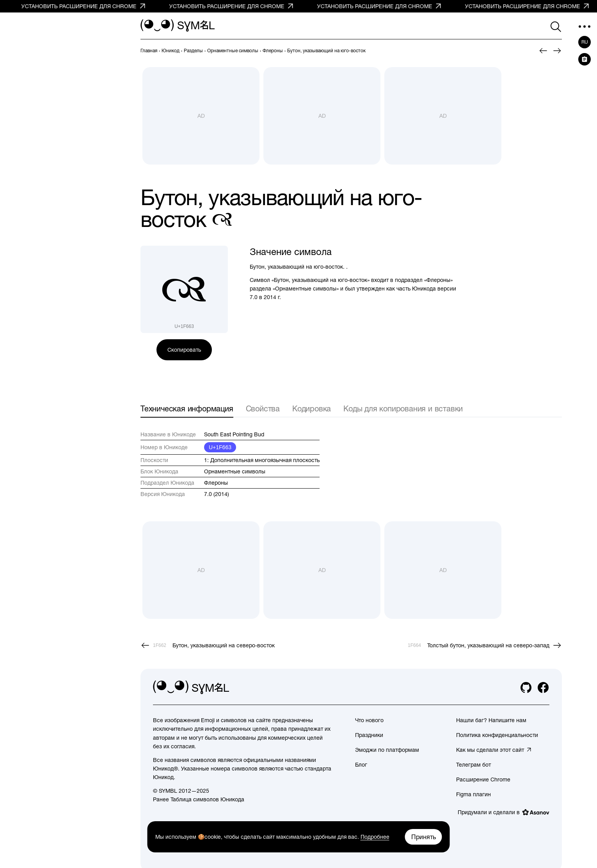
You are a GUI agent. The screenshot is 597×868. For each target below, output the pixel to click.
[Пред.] (543, 51)
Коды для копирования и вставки (403, 408)
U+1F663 (220, 447)
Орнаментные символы (235, 471)
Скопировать (184, 350)
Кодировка (312, 408)
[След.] (557, 51)
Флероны (216, 483)
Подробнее (375, 837)
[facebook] (543, 687)
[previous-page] (149, 51)
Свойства (263, 408)
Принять (424, 837)
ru (585, 42)
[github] (526, 687)
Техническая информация (187, 408)
